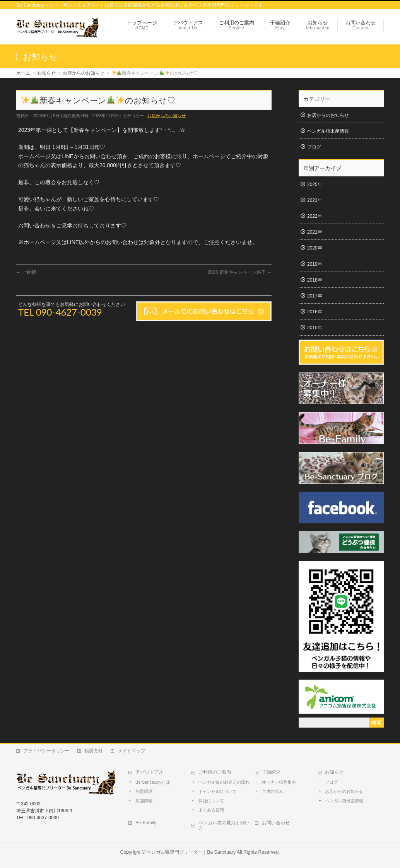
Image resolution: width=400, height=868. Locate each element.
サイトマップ (132, 751)
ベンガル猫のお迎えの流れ (224, 782)
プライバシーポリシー (46, 751)
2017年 (315, 296)
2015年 (315, 328)
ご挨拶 (26, 272)
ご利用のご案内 (215, 772)
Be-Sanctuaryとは (153, 782)
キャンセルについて (218, 791)
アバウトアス (149, 772)
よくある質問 (211, 810)
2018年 (315, 280)
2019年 (315, 264)
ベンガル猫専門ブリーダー (174, 852)
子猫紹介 (271, 772)
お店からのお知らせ (167, 116)
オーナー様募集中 (279, 782)
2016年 (315, 312)
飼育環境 (144, 791)
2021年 (315, 232)
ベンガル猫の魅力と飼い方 (224, 825)
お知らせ (334, 772)
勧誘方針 (94, 751)
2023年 (315, 200)
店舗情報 (144, 801)
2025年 (315, 185)
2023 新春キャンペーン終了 (240, 272)
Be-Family (146, 823)
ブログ (314, 147)
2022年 (315, 216)
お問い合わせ (276, 823)
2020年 (315, 248)
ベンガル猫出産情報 (328, 131)
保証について (211, 801)
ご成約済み (273, 791)
